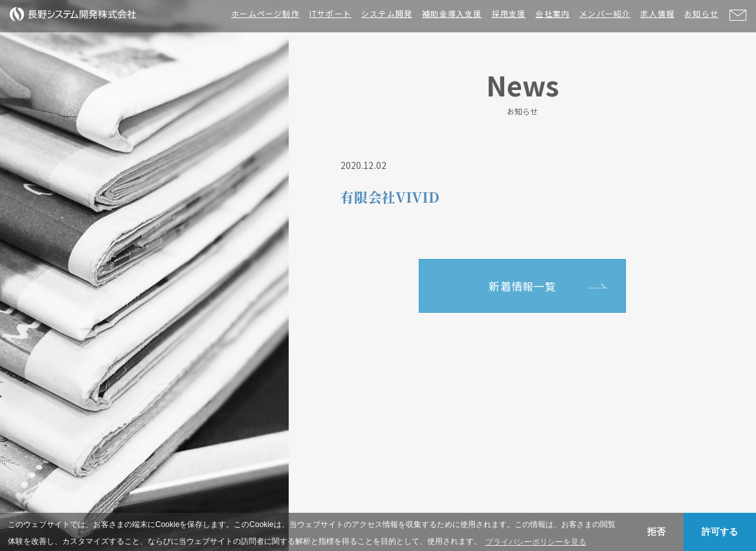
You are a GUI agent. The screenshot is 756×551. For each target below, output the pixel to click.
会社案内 (552, 13)
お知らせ (701, 13)
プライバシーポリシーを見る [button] (536, 542)
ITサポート (330, 13)
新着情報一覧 (522, 286)
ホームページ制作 (265, 13)
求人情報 (657, 13)
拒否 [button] (656, 532)
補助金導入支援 (452, 13)
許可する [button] (720, 532)
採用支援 (509, 13)
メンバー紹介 (605, 13)
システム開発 (387, 13)
